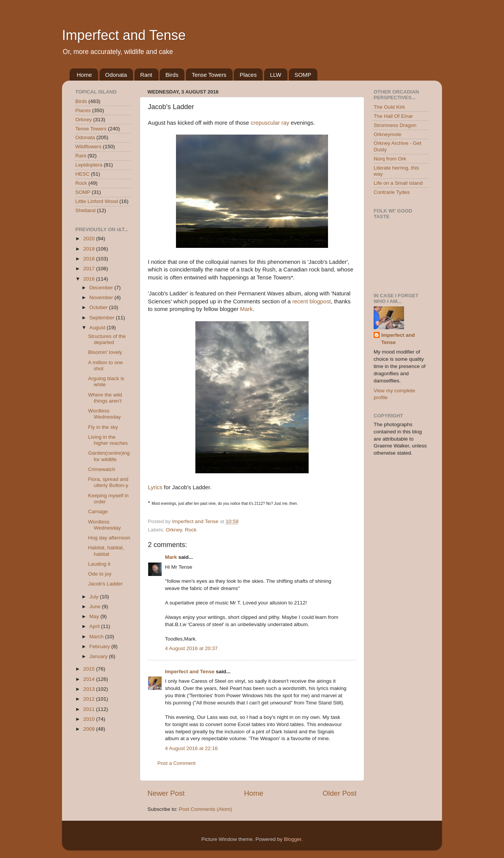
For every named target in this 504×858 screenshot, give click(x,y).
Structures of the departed (107, 339)
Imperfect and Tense (124, 35)
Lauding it (99, 564)
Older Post (340, 793)
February (100, 646)
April (95, 626)
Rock (191, 530)
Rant (146, 75)
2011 (90, 709)
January (99, 656)
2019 (90, 249)
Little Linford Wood (97, 201)
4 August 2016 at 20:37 (191, 648)
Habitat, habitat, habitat (106, 551)
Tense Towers (209, 75)
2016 (90, 279)
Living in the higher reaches (108, 440)
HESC (82, 174)
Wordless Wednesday (105, 414)
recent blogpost (312, 301)
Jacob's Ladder (105, 584)
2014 (90, 679)
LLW (276, 75)
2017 (90, 269)
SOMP (303, 75)
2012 (90, 699)
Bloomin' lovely (105, 352)
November (102, 297)
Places (248, 75)
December (102, 288)
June (96, 607)
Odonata (116, 75)
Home (84, 75)
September (103, 318)
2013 (90, 689)
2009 (90, 729)
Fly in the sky (103, 427)
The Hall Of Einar (393, 116)
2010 (90, 719)
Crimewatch (102, 469)
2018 (90, 259)
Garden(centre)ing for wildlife (109, 456)
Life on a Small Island (398, 183)
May (95, 616)
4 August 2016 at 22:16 (191, 748)
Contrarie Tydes (392, 192)
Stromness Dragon (395, 125)
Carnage (98, 511)
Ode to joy (100, 574)
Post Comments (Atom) (206, 809)
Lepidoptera (89, 165)
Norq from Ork (390, 159)
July (95, 597)
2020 (90, 239)
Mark (246, 309)
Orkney (174, 530)
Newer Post (166, 793)
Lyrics (155, 487)
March (97, 637)
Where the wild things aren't (105, 398)
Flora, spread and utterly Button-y (108, 482)
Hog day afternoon (109, 538)
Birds (172, 75)
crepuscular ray (270, 123)
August (98, 327)
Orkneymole (388, 134)
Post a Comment (177, 763)
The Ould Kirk (389, 107)
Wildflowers (88, 147)
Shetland (85, 210)
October (99, 307)
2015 (90, 669)
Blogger (293, 839)
